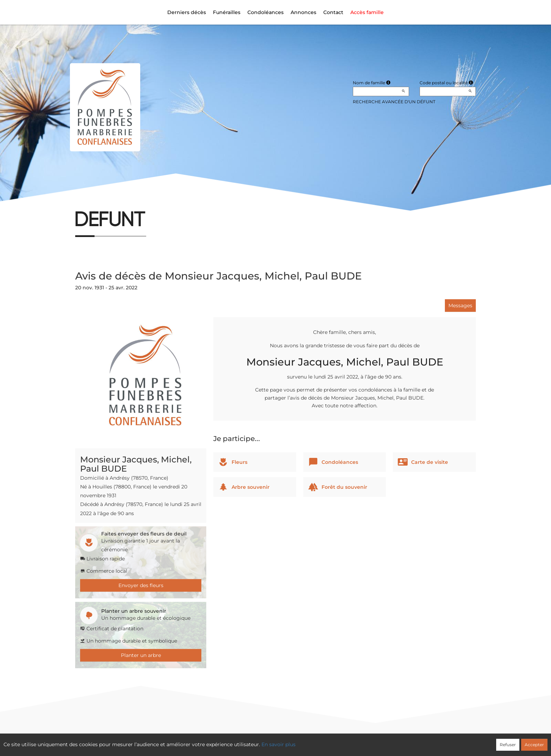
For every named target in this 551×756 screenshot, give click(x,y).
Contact (333, 12)
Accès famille (367, 12)
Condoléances (265, 12)
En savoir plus (278, 744)
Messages (460, 305)
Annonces (303, 12)
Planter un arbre (141, 655)
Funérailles (227, 12)
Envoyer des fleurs (141, 585)
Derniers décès (187, 12)
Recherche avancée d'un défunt (394, 102)
